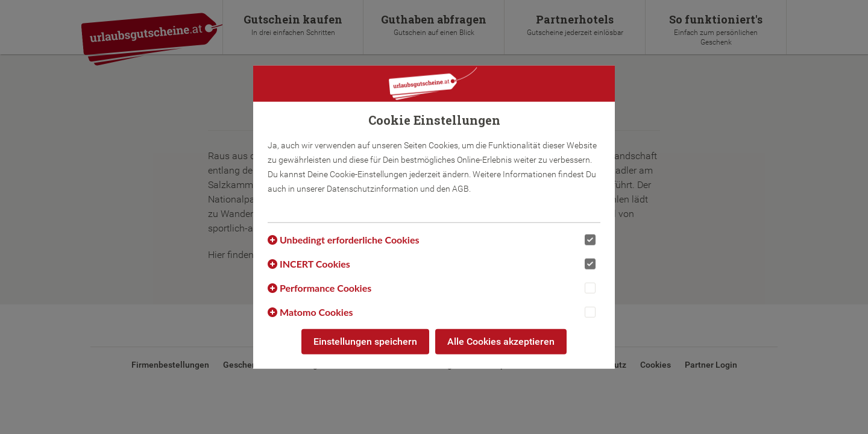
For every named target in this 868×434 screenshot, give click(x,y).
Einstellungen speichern (365, 341)
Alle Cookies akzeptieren (501, 341)
